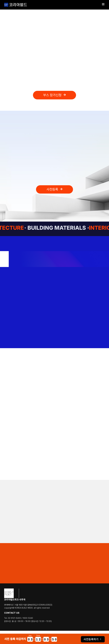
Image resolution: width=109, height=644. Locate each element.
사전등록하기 (91, 639)
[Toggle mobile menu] (103, 4)
